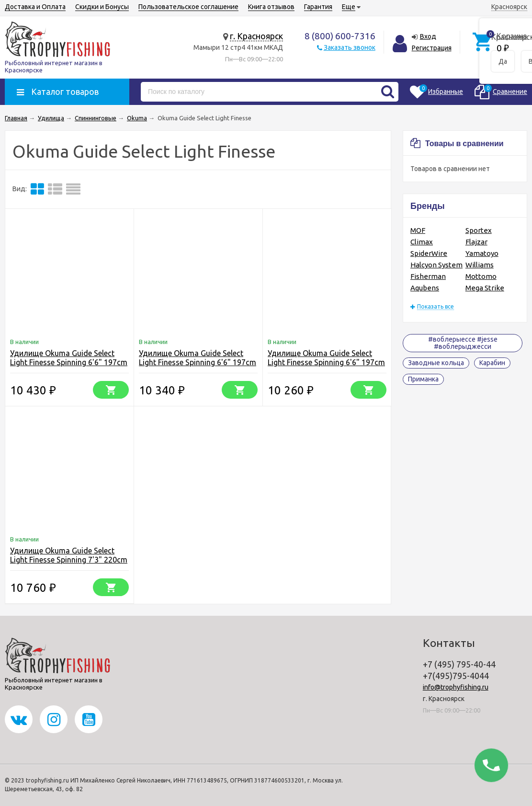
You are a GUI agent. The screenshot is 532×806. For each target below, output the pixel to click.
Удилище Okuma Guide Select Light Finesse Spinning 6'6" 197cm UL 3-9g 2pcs (198, 362)
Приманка (423, 379)
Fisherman (428, 276)
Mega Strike (485, 288)
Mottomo (481, 276)
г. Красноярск (256, 36)
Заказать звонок (350, 47)
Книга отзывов (271, 7)
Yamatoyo (482, 253)
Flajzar (476, 242)
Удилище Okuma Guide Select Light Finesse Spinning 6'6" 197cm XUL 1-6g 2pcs (326, 362)
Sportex (479, 230)
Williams (480, 265)
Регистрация (432, 48)
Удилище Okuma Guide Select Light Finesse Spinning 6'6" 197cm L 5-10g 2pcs (69, 362)
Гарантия (318, 7)
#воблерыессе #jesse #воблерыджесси (463, 343)
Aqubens (425, 288)
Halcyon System (436, 265)
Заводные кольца (436, 363)
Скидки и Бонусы (102, 7)
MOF (418, 230)
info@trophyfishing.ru (456, 687)
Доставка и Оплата (35, 7)
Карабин (492, 363)
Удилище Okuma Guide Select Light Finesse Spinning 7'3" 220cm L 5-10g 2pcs (69, 560)
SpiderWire (429, 253)
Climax (422, 242)
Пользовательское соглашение (188, 7)
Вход (428, 36)
